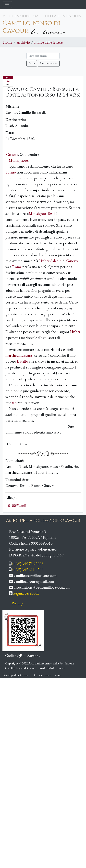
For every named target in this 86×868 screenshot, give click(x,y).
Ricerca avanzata (49, 63)
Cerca (32, 63)
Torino (11, 172)
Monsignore (18, 160)
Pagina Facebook (26, 593)
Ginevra (72, 261)
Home (7, 42)
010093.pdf (17, 505)
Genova (12, 154)
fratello (23, 361)
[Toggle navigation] (7, 5)
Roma (17, 267)
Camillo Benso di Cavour (31, 27)
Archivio (23, 42)
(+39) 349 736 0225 (28, 564)
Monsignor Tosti (42, 213)
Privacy (17, 603)
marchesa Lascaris (19, 355)
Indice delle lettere (48, 42)
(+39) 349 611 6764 (28, 570)
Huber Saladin (50, 261)
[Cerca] (43, 56)
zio (14, 403)
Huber (75, 332)
